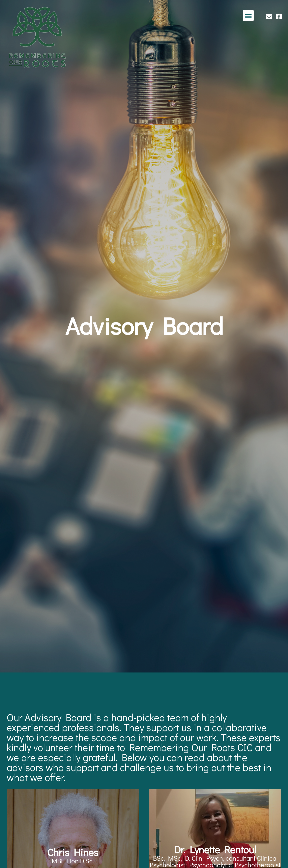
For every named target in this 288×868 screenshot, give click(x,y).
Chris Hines (73, 852)
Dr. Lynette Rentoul (215, 850)
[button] (248, 15)
